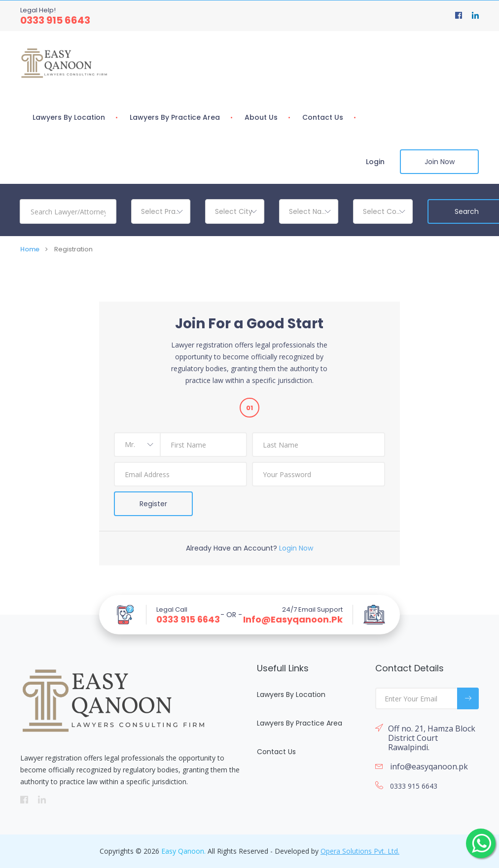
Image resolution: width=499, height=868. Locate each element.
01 (249, 408)
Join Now (440, 162)
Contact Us (323, 117)
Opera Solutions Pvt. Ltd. (360, 851)
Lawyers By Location (69, 117)
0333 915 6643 (55, 20)
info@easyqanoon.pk (293, 620)
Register (153, 504)
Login (375, 162)
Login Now (296, 548)
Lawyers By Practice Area (175, 117)
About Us (261, 117)
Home (30, 249)
